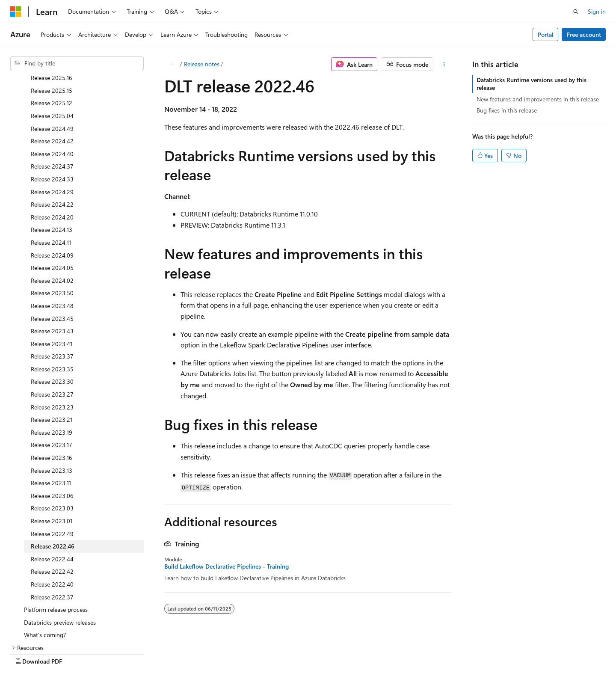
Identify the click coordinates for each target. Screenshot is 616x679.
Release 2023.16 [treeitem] (52, 403)
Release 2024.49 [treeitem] (52, 74)
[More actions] (444, 64)
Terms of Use (485, 652)
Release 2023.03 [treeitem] (52, 453)
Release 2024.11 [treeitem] (51, 188)
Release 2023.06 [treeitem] (52, 441)
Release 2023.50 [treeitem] (52, 238)
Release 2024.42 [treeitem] (52, 86)
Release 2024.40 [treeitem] (52, 99)
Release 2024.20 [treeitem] (52, 162)
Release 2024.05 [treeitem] (52, 213)
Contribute (408, 652)
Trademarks (527, 652)
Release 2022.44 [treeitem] (52, 504)
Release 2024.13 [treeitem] (52, 175)
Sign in (597, 11)
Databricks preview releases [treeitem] (60, 568)
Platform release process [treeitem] (56, 555)
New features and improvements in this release (538, 99)
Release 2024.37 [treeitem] (52, 111)
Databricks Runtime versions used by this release (532, 84)
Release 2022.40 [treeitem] (52, 529)
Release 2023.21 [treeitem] (52, 365)
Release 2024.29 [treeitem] (52, 137)
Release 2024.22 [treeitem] (52, 150)
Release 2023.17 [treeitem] (52, 390)
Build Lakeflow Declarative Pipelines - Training (227, 566)
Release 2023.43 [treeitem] (52, 276)
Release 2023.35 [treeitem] (52, 314)
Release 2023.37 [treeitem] (52, 301)
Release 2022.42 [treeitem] (52, 517)
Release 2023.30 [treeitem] (52, 327)
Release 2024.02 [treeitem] (52, 226)
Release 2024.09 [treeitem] (52, 200)
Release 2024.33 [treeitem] (52, 124)
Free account (584, 34)
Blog (372, 652)
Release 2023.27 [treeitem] (52, 339)
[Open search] (576, 12)
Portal (546, 34)
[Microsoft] (16, 12)
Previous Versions (333, 652)
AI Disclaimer (283, 652)
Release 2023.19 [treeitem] (52, 378)
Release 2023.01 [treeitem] (52, 466)
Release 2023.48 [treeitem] (52, 251)
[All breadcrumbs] (172, 64)
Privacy (442, 652)
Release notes (202, 64)
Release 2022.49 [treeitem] (52, 479)
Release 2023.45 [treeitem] (52, 264)
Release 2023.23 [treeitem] (52, 352)
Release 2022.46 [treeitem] (53, 491)
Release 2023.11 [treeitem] (51, 428)
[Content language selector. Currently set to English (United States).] (49, 652)
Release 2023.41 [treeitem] (52, 289)
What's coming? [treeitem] (45, 580)
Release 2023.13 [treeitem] (52, 416)
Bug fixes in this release (507, 110)
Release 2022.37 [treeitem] (52, 542)
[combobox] (77, 63)
